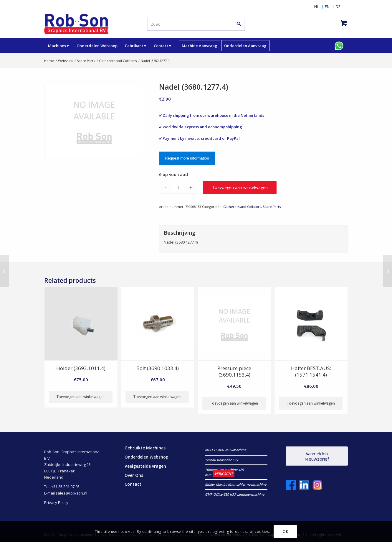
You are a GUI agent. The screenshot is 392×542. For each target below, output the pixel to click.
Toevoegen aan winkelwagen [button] (81, 397)
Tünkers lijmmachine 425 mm (224, 472)
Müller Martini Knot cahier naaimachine (236, 484)
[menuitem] (317, 6)
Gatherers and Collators (242, 207)
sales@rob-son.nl (71, 493)
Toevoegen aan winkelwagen (240, 187)
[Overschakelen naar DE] (338, 6)
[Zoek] (196, 24)
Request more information (187, 158)
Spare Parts (272, 207)
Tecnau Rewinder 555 (221, 460)
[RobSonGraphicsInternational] (76, 24)
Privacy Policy (56, 502)
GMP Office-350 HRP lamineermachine (235, 494)
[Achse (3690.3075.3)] (5, 271)
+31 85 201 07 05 (65, 487)
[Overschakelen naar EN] (327, 6)
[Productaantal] (178, 187)
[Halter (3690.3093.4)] (387, 271)
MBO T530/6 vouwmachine (226, 450)
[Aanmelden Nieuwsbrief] (317, 456)
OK (285, 532)
